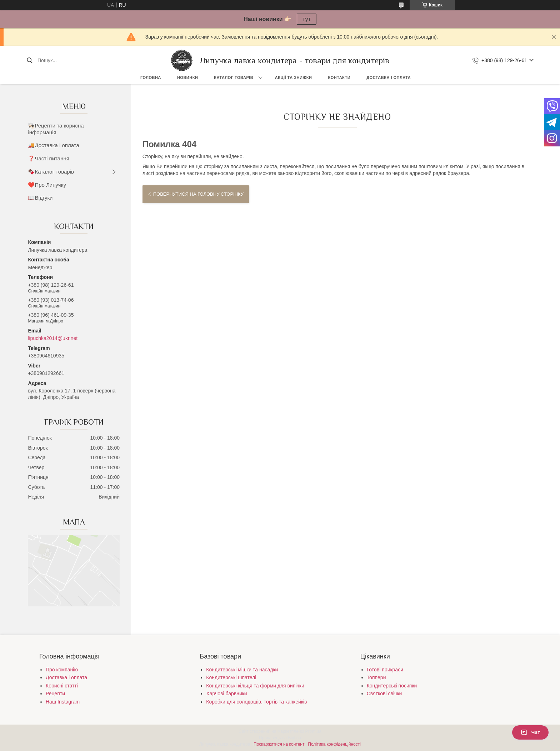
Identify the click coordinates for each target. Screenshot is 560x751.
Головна (151, 77)
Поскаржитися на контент (279, 744)
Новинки (187, 77)
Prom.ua (313, 731)
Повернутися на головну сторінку (198, 194)
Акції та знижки (294, 77)
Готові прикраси (385, 670)
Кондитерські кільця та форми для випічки (255, 686)
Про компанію (62, 670)
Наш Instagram (63, 702)
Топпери (376, 677)
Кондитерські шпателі (231, 677)
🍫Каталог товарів (51, 172)
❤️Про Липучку (47, 185)
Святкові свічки (384, 694)
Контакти (339, 77)
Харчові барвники (226, 694)
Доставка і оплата (389, 77)
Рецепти (55, 694)
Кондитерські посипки (392, 686)
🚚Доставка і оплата (53, 145)
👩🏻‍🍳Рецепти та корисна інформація (56, 129)
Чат (530, 732)
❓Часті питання (48, 158)
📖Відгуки (40, 198)
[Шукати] (29, 60)
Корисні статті (62, 686)
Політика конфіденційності (334, 744)
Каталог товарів (234, 77)
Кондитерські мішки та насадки (242, 670)
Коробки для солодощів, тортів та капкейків (256, 702)
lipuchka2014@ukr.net (53, 338)
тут (307, 19)
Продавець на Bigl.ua (280, 738)
